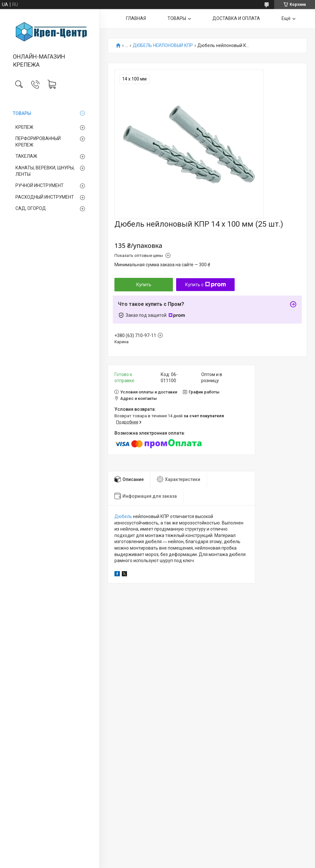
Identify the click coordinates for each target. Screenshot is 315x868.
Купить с (206, 285)
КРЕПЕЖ (24, 127)
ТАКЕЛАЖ (26, 156)
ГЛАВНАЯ (136, 18)
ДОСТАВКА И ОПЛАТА (236, 18)
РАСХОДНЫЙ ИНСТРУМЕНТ (45, 197)
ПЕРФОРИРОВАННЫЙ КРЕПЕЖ (38, 142)
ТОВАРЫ (22, 113)
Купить (144, 285)
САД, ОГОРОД (31, 208)
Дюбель (123, 516)
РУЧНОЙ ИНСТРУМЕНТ (40, 185)
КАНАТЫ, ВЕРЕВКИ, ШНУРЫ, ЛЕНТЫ (45, 171)
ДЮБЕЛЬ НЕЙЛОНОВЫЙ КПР (163, 46)
